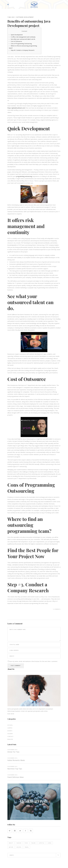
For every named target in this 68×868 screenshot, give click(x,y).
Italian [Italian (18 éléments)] (33, 843)
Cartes (10, 728)
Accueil (10, 725)
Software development (25, 17)
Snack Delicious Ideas (16, 777)
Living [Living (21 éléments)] (49, 843)
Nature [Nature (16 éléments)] (11, 847)
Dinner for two (13, 752)
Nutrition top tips (15, 769)
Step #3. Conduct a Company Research (23, 50)
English (10, 739)
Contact (10, 736)
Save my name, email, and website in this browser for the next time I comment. (33, 661)
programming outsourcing (24, 176)
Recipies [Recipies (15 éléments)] (19, 847)
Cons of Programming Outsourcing (21, 44)
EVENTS (10, 731)
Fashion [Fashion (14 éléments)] (19, 843)
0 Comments (57, 609)
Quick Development (17, 35)
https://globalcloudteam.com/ (16, 108)
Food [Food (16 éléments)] (26, 843)
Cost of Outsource (16, 41)
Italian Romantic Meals (16, 760)
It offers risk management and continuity (23, 37)
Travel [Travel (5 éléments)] (27, 847)
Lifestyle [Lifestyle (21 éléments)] (42, 843)
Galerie (10, 734)
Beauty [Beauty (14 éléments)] (11, 843)
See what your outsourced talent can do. (23, 39)
